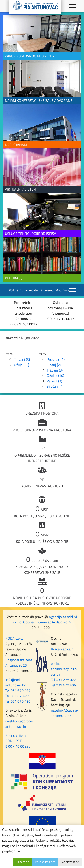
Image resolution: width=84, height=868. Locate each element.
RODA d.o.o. (14, 638)
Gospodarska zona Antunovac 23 (19, 663)
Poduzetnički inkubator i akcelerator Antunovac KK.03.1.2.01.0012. (24, 313)
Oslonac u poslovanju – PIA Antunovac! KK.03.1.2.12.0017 (60, 311)
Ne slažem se (70, 862)
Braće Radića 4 (62, 649)
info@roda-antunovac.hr (15, 682)
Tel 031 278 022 (63, 680)
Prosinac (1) (56, 359)
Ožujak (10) (55, 376)
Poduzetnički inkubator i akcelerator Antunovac (40, 290)
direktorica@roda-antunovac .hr (19, 724)
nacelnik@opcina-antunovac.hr (65, 713)
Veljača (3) (54, 381)
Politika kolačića (45, 862)
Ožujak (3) (22, 365)
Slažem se (22, 862)
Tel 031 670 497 (18, 690)
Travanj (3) (22, 359)
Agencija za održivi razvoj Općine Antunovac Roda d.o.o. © (45, 619)
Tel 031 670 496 (18, 701)
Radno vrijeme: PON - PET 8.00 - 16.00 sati (18, 741)
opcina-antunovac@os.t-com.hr (64, 669)
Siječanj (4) (55, 386)
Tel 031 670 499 (18, 696)
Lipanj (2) (54, 365)
